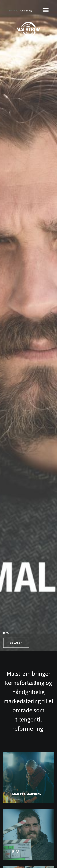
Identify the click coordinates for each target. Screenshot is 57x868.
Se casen (16, 643)
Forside (13, 11)
